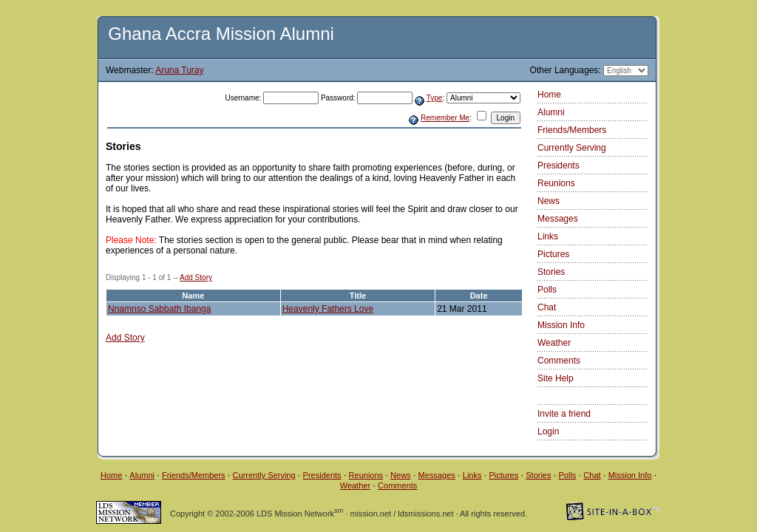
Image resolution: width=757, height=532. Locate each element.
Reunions (556, 183)
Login (548, 432)
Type (435, 98)
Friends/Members (572, 130)
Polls (547, 290)
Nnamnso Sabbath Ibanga (159, 309)
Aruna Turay (179, 70)
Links (548, 236)
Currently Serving (572, 148)
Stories (551, 272)
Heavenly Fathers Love (328, 309)
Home (549, 95)
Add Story (196, 277)
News (549, 201)
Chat (547, 307)
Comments (559, 361)
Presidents (559, 166)
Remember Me (445, 118)
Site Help (556, 378)
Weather (554, 343)
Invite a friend (564, 414)
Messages (558, 219)
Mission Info (561, 325)
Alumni (551, 112)
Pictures (553, 254)
